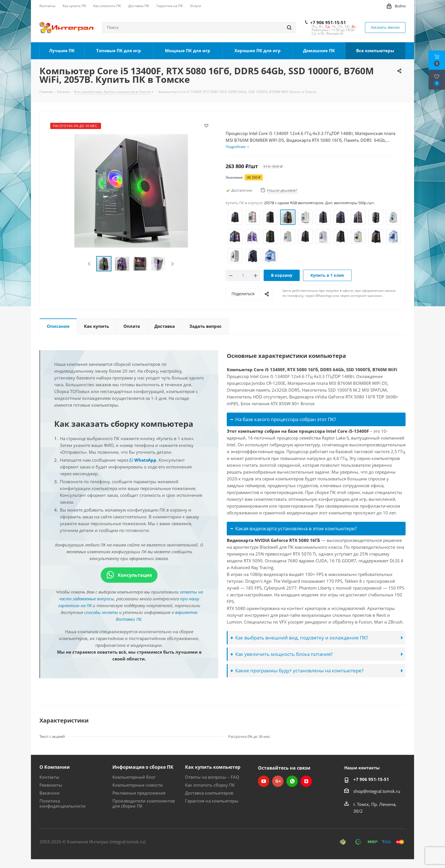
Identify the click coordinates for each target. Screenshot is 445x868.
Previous (90, 264)
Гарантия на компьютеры (212, 801)
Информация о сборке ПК (143, 767)
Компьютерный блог (134, 777)
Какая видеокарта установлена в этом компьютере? (294, 528)
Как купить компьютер (213, 767)
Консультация (129, 575)
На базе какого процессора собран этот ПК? (283, 419)
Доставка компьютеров (209, 793)
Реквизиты (51, 785)
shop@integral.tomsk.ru (377, 791)
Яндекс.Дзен (306, 781)
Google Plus (278, 781)
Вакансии (50, 793)
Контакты (49, 777)
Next (172, 264)
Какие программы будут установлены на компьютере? (297, 670)
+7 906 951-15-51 (328, 22)
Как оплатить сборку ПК (210, 785)
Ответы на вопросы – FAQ (212, 777)
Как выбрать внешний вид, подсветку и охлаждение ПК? (299, 638)
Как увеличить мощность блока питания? (282, 654)
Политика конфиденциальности (63, 803)
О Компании (55, 767)
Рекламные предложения (139, 793)
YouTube (264, 781)
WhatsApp (143, 460)
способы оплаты (101, 612)
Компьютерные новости (138, 785)
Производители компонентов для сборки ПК (144, 803)
